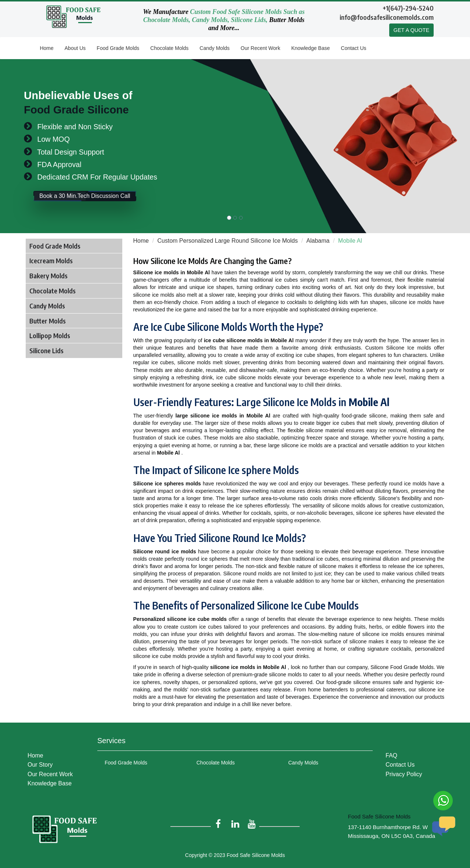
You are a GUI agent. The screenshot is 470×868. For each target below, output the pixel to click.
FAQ (391, 753)
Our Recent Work (260, 48)
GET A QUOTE (411, 30)
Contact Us (353, 48)
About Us (75, 48)
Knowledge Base (310, 48)
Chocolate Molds (169, 48)
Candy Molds (215, 48)
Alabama (318, 241)
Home (46, 48)
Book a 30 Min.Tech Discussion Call (96, 199)
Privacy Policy (404, 772)
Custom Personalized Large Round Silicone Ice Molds (228, 241)
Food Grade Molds (118, 48)
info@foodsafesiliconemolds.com (387, 17)
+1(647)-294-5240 (408, 8)
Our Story (40, 762)
